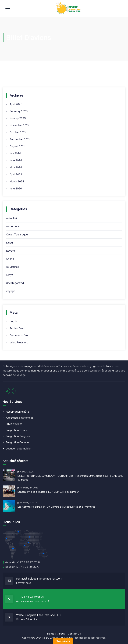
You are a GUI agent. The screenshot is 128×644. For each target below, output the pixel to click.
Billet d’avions (14, 424)
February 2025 (19, 111)
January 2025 (18, 118)
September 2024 (20, 139)
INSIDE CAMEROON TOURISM (58, 638)
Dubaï (10, 243)
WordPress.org (19, 342)
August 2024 (17, 146)
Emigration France (17, 430)
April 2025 (16, 104)
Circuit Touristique (17, 234)
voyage (11, 291)
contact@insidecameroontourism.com (39, 579)
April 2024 (16, 174)
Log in (13, 321)
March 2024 (17, 181)
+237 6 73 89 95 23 (32, 597)
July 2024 (15, 153)
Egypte (10, 251)
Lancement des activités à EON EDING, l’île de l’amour (48, 492)
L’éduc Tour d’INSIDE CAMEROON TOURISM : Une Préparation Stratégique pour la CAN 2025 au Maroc (70, 478)
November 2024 (19, 125)
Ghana (10, 259)
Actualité (12, 218)
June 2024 (16, 160)
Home (51, 634)
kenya (10, 275)
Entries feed (17, 328)
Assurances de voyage (20, 418)
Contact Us (74, 634)
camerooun (13, 226)
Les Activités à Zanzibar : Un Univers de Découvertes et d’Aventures (56, 507)
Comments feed (19, 335)
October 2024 (18, 132)
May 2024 (16, 167)
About (61, 634)
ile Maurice (13, 267)
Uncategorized (15, 283)
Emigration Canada (17, 442)
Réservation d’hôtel (18, 412)
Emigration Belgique (18, 436)
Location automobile (18, 448)
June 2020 (16, 188)
